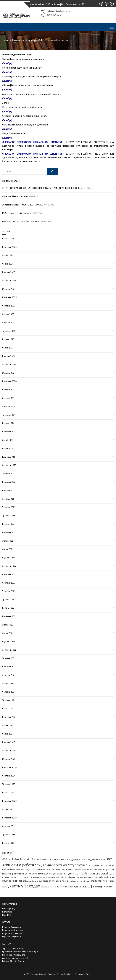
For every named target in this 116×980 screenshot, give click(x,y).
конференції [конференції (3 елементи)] (50, 877)
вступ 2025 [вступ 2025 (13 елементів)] (56, 874)
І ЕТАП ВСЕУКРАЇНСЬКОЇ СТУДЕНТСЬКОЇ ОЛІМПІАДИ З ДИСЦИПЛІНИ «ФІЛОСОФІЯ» (41, 188)
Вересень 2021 (9, 667)
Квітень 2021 (8, 709)
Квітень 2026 (8, 239)
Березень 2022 (9, 616)
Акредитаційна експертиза (14, 196)
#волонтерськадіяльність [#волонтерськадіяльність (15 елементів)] (68, 860)
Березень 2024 (9, 432)
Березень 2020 (9, 801)
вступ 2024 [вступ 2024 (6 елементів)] (43, 874)
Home (6, 40)
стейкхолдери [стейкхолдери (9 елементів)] (98, 881)
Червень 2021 (9, 692)
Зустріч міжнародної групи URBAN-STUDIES (23, 205)
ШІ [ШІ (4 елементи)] (88, 870)
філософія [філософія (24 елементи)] (88, 886)
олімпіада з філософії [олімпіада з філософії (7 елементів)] (59, 881)
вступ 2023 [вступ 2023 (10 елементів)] (31, 874)
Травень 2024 (9, 415)
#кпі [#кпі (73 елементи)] (110, 859)
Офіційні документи (11, 937)
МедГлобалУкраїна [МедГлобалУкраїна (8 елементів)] (11, 869)
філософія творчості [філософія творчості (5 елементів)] (104, 887)
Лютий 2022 (8, 625)
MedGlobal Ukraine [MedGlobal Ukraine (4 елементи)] (97, 866)
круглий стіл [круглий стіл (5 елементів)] (61, 877)
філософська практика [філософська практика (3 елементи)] (48, 887)
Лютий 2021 (8, 725)
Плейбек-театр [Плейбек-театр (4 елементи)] (80, 870)
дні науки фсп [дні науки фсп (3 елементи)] (26, 877)
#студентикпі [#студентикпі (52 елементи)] (78, 865)
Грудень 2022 (9, 558)
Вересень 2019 (9, 818)
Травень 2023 (9, 516)
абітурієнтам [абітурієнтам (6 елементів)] (108, 869)
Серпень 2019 (9, 826)
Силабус (7, 63)
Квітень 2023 (8, 524)
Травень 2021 (9, 700)
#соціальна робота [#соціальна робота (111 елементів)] (18, 865)
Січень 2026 (8, 264)
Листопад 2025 (9, 281)
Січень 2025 (8, 348)
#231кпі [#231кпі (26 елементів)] (8, 859)
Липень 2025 (8, 314)
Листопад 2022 (9, 566)
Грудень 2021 (9, 642)
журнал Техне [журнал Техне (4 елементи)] (39, 877)
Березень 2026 (9, 247)
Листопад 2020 (9, 751)
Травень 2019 (9, 834)
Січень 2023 (8, 549)
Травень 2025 (9, 331)
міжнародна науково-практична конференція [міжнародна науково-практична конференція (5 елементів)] (88, 877)
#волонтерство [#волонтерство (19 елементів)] (43, 859)
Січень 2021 (8, 734)
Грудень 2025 (9, 272)
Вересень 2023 (9, 482)
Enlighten (68, 974)
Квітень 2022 (8, 608)
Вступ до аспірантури (12, 933)
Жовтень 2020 (9, 759)
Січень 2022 (8, 633)
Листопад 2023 (9, 465)
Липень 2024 (8, 398)
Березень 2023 (9, 532)
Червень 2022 (9, 591)
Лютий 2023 (8, 541)
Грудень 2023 (9, 457)
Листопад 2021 (9, 650)
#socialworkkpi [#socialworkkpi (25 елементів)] (24, 859)
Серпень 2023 (9, 490)
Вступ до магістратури (12, 930)
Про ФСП (7, 915)
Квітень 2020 (8, 792)
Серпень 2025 (9, 306)
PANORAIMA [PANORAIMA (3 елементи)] (109, 866)
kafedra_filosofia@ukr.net (14, 961)
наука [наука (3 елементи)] (112, 877)
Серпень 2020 (9, 776)
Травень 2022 (9, 600)
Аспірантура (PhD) (34, 40)
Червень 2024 (9, 406)
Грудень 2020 (9, 742)
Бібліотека (7, 912)
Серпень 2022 (9, 583)
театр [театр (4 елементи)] (5, 887)
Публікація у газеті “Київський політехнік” (21, 221)
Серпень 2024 (9, 390)
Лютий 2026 (8, 255)
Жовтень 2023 (9, 474)
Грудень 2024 (9, 356)
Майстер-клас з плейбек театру (17, 213)
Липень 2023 (8, 499)
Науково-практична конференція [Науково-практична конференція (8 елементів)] (57, 869)
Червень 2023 (9, 507)
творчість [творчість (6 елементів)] (110, 881)
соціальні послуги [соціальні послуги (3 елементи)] (76, 881)
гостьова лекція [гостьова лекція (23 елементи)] (99, 873)
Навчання (17, 40)
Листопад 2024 (9, 364)
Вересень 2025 (9, 297)
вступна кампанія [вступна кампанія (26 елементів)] (75, 873)
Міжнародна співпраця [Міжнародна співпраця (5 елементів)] (31, 869)
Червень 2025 (9, 322)
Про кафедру (9, 909)
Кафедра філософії (39, 974)
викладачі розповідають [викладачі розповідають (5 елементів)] (13, 874)
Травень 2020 (9, 784)
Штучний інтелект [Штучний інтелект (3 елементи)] (96, 870)
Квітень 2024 (8, 423)
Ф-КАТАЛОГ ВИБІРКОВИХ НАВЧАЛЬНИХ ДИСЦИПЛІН (33, 142)
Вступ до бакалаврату (12, 927)
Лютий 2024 (8, 440)
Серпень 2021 (9, 675)
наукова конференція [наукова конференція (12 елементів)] (14, 881)
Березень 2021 (9, 717)
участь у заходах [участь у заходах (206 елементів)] (24, 886)
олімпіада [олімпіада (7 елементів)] (44, 881)
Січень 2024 (8, 448)
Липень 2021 (8, 683)
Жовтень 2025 (9, 289)
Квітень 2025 (8, 339)
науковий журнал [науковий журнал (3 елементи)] (32, 881)
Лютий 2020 (8, 809)
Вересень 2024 (9, 381)
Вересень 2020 (9, 767)
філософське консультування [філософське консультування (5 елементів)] (69, 887)
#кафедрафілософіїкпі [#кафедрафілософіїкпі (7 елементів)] (95, 860)
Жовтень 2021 (9, 658)
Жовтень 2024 (9, 373)
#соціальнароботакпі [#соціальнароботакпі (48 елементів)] (51, 865)
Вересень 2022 (9, 574)
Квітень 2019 (8, 843)
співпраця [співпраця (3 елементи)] (86, 881)
